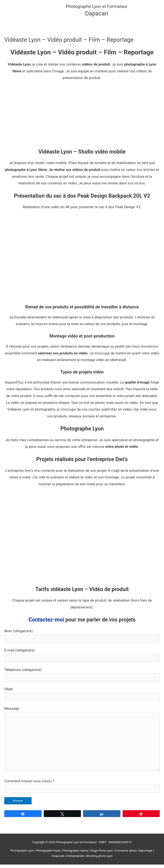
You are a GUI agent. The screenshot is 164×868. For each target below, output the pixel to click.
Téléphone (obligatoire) (82, 678)
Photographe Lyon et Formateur (99, 8)
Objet (82, 697)
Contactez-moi (46, 623)
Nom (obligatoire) (82, 639)
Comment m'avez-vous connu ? (82, 789)
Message (82, 743)
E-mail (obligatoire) (82, 658)
